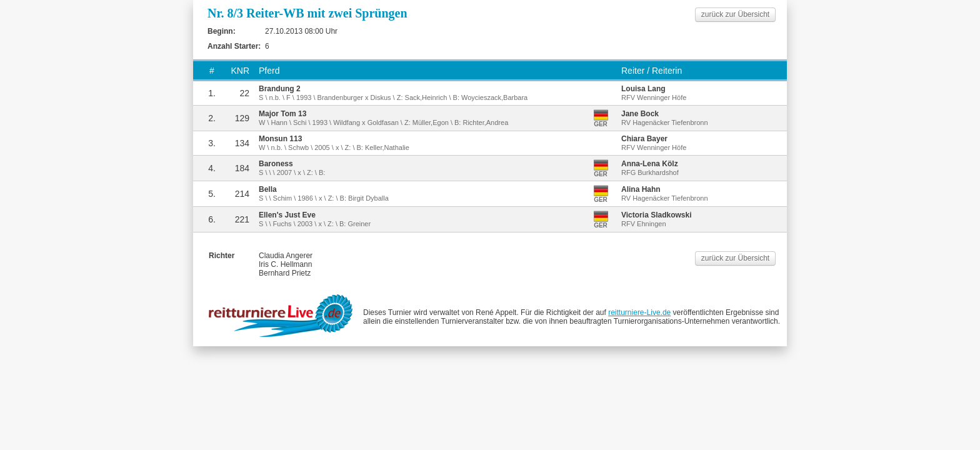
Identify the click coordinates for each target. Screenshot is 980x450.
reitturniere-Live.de (639, 312)
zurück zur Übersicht (735, 14)
